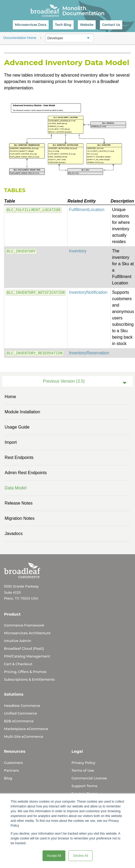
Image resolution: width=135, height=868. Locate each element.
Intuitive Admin (18, 641)
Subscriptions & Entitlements (29, 679)
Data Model (16, 488)
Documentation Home (20, 38)
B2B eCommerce (19, 721)
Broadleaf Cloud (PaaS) (24, 648)
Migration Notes (20, 518)
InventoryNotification (88, 292)
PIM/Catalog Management (27, 656)
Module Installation (22, 412)
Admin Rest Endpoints (26, 473)
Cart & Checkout (18, 664)
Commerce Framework (24, 625)
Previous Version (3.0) (64, 381)
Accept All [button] (54, 856)
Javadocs (14, 534)
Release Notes (19, 503)
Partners (11, 770)
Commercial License (89, 778)
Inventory (78, 251)
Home (10, 397)
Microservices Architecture (27, 633)
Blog (8, 778)
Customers (13, 763)
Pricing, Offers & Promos (25, 672)
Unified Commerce (20, 713)
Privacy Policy (83, 763)
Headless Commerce (22, 706)
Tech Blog (63, 25)
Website (87, 25)
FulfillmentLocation (87, 210)
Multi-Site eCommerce (24, 736)
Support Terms (84, 786)
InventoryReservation (89, 353)
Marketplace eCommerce (26, 729)
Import (11, 442)
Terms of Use (83, 770)
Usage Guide (17, 427)
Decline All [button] (81, 856)
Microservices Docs (31, 25)
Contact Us (111, 25)
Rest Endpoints (19, 457)
